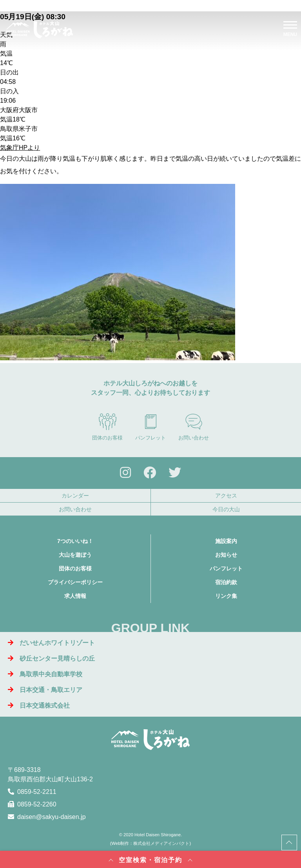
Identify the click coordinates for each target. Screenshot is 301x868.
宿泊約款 (226, 582)
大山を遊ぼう (75, 555)
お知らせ (226, 555)
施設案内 (226, 541)
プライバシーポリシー (75, 582)
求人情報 (75, 596)
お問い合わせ (194, 427)
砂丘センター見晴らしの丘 (51, 658)
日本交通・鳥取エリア (45, 690)
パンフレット (150, 427)
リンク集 (226, 596)
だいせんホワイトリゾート (51, 643)
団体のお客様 (107, 427)
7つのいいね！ (75, 541)
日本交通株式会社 (39, 705)
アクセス (226, 496)
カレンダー (75, 496)
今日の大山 (226, 509)
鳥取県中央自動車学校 (45, 674)
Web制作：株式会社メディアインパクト (151, 843)
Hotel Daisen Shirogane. (158, 835)
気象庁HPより (20, 148)
